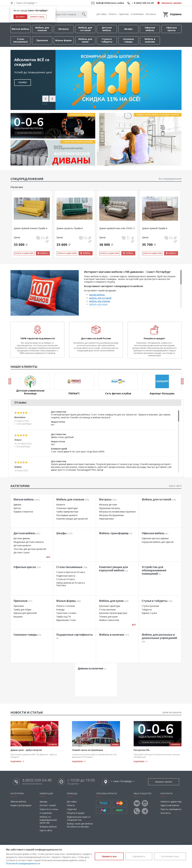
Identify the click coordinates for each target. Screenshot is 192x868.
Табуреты (147, 610)
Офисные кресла (172, 29)
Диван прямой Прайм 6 (155, 228)
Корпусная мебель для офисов (158, 542)
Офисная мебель (150, 29)
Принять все (109, 856)
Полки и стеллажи (66, 606)
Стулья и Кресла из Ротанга (71, 572)
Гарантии (124, 14)
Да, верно (20, 17)
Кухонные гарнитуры (110, 606)
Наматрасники (106, 519)
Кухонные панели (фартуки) (113, 613)
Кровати (61, 505)
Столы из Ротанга (65, 579)
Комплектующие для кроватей (72, 519)
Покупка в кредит (76, 813)
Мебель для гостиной (85, 29)
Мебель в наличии (150, 40)
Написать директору (171, 802)
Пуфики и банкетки (23, 512)
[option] (96, 80)
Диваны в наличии (92, 668)
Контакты (151, 14)
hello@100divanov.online (110, 3)
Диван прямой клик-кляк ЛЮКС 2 (117, 228)
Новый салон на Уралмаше (88, 750)
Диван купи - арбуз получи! (26, 750)
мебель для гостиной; (100, 298)
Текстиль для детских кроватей (30, 549)
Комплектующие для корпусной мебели (113, 569)
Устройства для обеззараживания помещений (154, 570)
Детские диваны (22, 538)
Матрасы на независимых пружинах (117, 512)
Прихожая (42, 40)
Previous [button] (10, 381)
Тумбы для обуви (22, 610)
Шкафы (128, 29)
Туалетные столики (66, 613)
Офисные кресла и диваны (155, 538)
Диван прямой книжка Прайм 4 (31, 228)
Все (48, 557)
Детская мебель (107, 29)
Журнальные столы (66, 620)
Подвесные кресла (66, 576)
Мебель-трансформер (116, 533)
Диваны (17, 505)
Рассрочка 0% (142, 750)
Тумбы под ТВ (64, 617)
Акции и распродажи (21, 805)
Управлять (139, 856)
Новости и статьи (49, 809)
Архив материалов (172, 712)
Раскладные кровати (67, 515)
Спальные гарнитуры (67, 508)
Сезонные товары (128, 40)
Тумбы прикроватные (67, 512)
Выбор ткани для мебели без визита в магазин (80, 825)
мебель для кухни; (98, 304)
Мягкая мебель (20, 29)
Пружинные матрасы (110, 508)
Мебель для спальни (42, 29)
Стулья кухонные (150, 606)
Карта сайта (175, 486)
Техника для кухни (108, 617)
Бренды (43, 802)
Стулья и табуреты (107, 40)
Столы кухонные (107, 610)
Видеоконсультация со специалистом (79, 818)
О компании (137, 14)
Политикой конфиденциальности (23, 863)
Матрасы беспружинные (111, 515)
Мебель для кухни (85, 40)
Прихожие (19, 606)
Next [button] (182, 381)
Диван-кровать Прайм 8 (70, 228)
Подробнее (16, 761)
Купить (44, 253)
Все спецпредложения (170, 179)
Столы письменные (21, 40)
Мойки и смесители (109, 620)
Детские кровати (22, 545)
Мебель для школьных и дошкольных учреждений (159, 638)
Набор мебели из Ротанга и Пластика (70, 584)
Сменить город (37, 17)
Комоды (60, 610)
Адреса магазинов (170, 805)
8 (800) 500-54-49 (144, 3)
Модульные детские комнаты (29, 542)
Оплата (112, 14)
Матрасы (64, 29)
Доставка (101, 14)
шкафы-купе (95, 307)
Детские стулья (21, 552)
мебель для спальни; (100, 301)
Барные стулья (149, 613)
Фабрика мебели (48, 827)
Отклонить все (170, 856)
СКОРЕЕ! (23, 82)
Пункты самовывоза (171, 809)
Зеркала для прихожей (25, 613)
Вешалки (18, 617)
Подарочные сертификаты (74, 636)
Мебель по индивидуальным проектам (48, 820)
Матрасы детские (108, 505)
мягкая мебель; (97, 295)
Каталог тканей (48, 805)
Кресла (17, 508)
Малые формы (64, 40)
